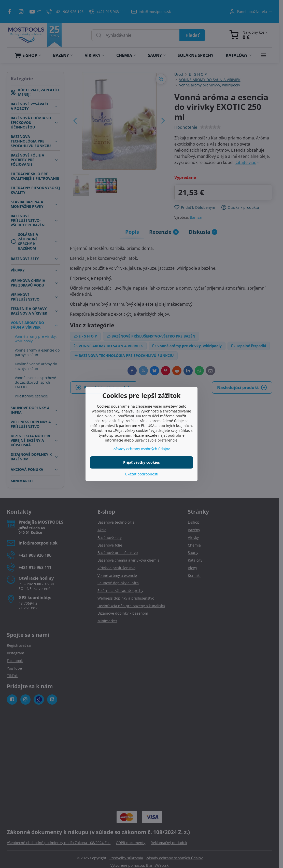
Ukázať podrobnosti (142, 474)
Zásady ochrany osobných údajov (142, 449)
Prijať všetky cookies (142, 462)
